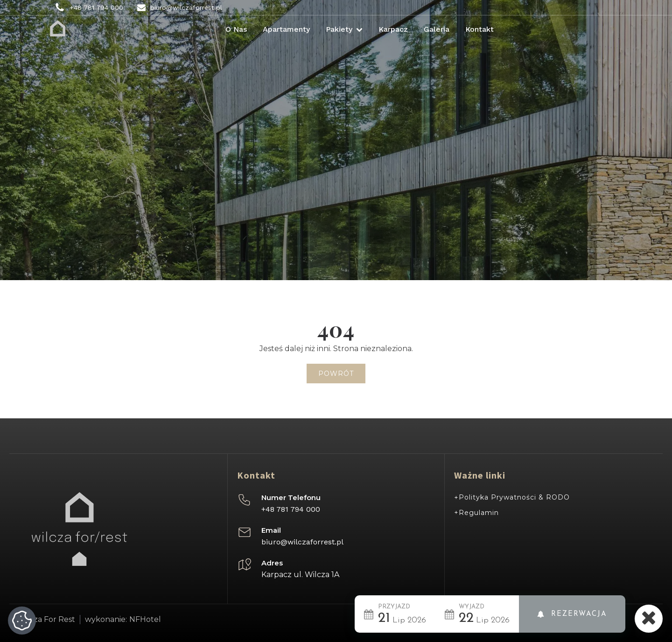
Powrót (336, 374)
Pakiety (344, 29)
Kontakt (479, 29)
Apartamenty (286, 29)
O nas (236, 29)
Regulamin (479, 513)
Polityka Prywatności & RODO (514, 497)
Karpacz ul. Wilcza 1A (300, 575)
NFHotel (145, 620)
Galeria (437, 29)
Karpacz (393, 29)
